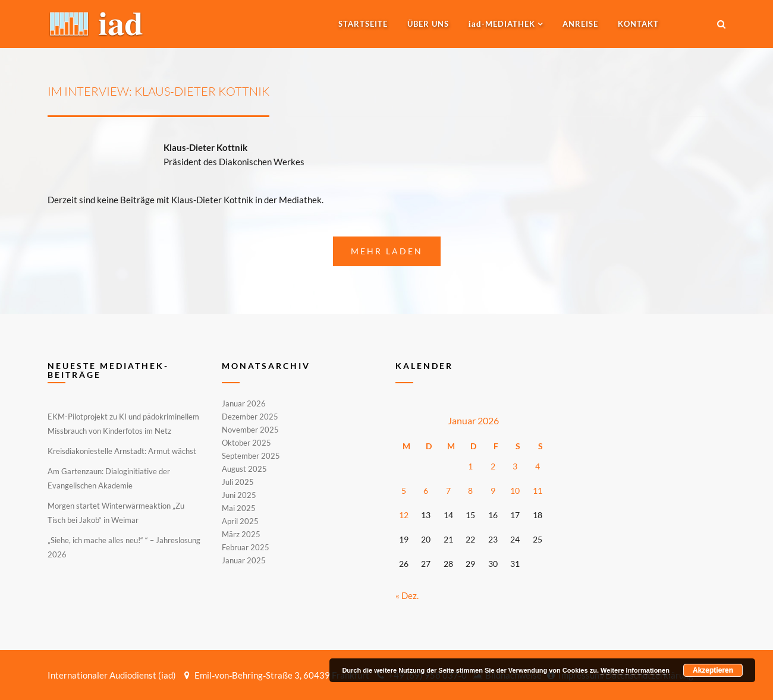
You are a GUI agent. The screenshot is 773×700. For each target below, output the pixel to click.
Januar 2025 (244, 560)
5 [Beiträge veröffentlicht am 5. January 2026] (404, 491)
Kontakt (638, 24)
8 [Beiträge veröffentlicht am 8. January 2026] (470, 491)
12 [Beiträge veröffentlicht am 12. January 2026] (404, 515)
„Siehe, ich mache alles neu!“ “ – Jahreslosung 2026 (124, 547)
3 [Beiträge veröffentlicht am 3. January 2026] (515, 466)
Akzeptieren (713, 670)
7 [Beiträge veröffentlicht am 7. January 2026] (448, 491)
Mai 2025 (239, 508)
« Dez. (407, 595)
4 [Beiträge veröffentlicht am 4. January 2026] (538, 466)
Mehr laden (387, 251)
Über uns (428, 24)
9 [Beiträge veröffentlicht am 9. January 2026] (493, 491)
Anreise (580, 24)
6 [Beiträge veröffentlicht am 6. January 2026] (426, 491)
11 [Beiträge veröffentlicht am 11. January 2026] (538, 491)
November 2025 (250, 430)
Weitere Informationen (635, 670)
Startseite (363, 24)
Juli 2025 (238, 482)
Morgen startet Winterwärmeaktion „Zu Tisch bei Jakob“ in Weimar (116, 513)
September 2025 (251, 456)
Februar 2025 (246, 547)
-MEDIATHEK (502, 24)
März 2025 (241, 534)
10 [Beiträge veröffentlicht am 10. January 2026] (515, 491)
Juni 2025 (239, 495)
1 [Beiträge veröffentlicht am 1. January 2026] (470, 466)
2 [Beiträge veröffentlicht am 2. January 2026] (493, 466)
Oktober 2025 (246, 443)
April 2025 (240, 521)
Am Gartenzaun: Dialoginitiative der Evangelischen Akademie (109, 478)
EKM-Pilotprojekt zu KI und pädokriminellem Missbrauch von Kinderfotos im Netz (123, 424)
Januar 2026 (244, 404)
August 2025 (244, 469)
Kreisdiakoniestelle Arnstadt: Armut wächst (122, 451)
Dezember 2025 (250, 417)
